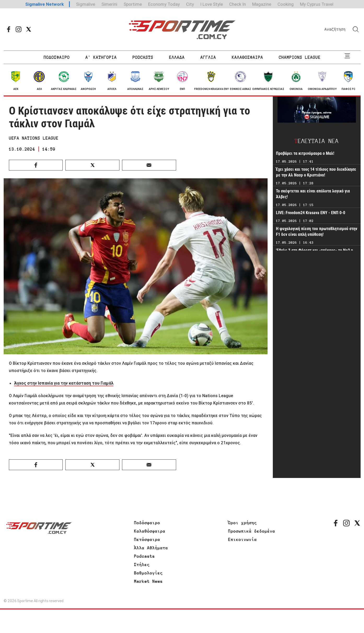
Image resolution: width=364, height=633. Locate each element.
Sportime (133, 4)
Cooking (286, 4)
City (190, 4)
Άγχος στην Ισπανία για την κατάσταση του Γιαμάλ (64, 383)
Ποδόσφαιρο (147, 523)
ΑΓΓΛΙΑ (208, 57)
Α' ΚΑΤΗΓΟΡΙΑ (101, 57)
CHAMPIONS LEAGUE (300, 57)
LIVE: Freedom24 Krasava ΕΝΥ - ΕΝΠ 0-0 (311, 213)
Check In (238, 4)
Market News (148, 581)
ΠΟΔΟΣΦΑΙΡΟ (57, 57)
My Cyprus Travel (317, 4)
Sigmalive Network (45, 4)
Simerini (109, 4)
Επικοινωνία (242, 539)
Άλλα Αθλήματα (151, 548)
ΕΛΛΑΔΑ (177, 57)
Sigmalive (86, 4)
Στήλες (142, 564)
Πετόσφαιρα (147, 539)
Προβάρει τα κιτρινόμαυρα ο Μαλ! (305, 153)
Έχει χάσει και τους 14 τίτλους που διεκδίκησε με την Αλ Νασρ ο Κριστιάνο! (316, 172)
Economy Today (164, 4)
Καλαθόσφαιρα (150, 531)
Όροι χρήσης (242, 523)
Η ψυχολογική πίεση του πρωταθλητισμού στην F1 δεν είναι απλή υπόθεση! (317, 232)
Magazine (262, 4)
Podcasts (145, 556)
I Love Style (212, 4)
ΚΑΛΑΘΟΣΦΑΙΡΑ (247, 57)
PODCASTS (143, 57)
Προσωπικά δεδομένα (252, 531)
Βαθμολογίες (148, 573)
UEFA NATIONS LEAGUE (34, 138)
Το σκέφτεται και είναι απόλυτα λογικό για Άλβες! (313, 194)
